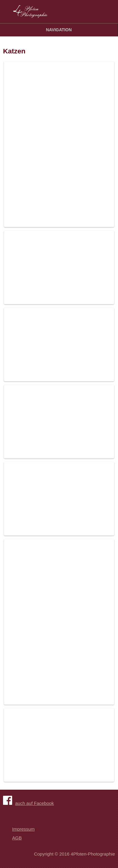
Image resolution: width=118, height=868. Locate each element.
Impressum (23, 829)
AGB (17, 838)
